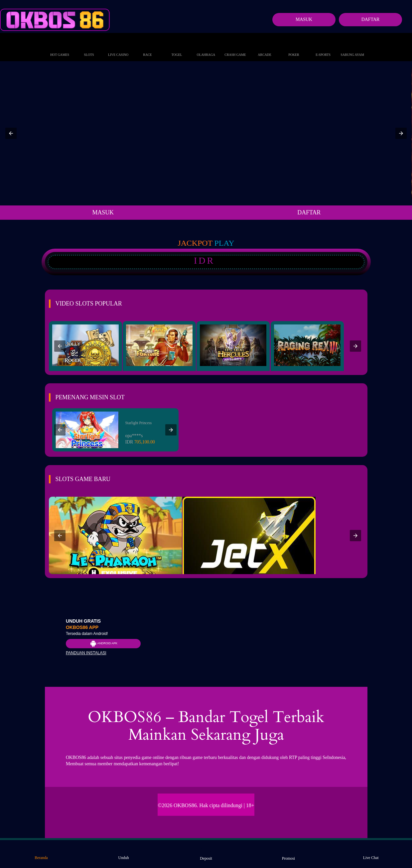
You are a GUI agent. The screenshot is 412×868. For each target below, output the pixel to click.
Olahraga (206, 48)
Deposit (206, 854)
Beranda (41, 853)
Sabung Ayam (352, 48)
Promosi (288, 854)
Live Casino (118, 48)
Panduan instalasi (86, 653)
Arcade (265, 48)
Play (224, 243)
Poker (294, 48)
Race (148, 48)
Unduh (124, 853)
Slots (89, 48)
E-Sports (323, 48)
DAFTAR (309, 212)
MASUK (103, 212)
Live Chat (371, 853)
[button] (11, 133)
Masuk (304, 19)
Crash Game (235, 48)
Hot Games (60, 48)
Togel (177, 48)
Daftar (370, 19)
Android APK (103, 644)
